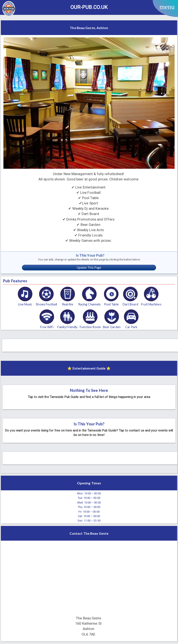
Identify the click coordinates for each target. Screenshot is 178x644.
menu (167, 7)
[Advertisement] (91, 344)
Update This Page (89, 268)
